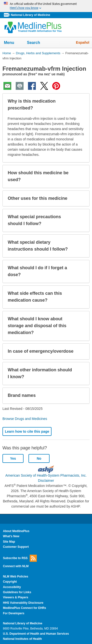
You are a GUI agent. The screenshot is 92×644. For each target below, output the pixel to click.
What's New (11, 536)
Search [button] (37, 43)
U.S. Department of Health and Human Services (36, 634)
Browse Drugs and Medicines (25, 419)
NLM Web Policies (16, 577)
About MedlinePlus (16, 531)
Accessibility (12, 587)
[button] (82, 105)
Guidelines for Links (17, 592)
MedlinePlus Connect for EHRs (25, 608)
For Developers (14, 613)
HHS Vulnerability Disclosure (23, 603)
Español (83, 42)
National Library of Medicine (30, 15)
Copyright (10, 582)
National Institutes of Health (22, 639)
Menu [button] (12, 43)
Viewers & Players (16, 597)
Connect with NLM (16, 566)
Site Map (9, 542)
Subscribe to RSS (20, 558)
